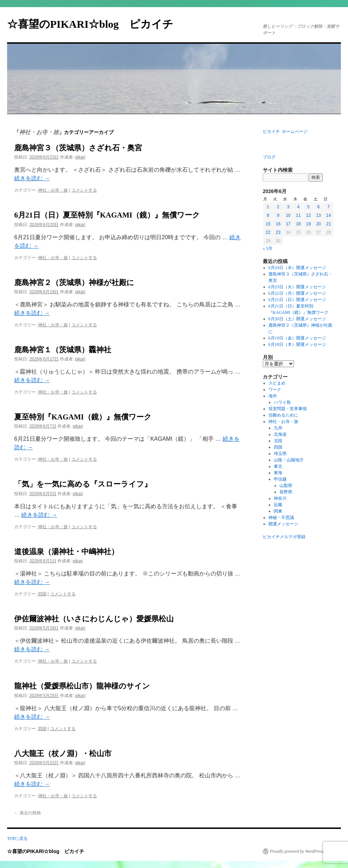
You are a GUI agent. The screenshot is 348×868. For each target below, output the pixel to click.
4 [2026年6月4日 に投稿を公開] (298, 207)
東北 (278, 466)
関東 (278, 511)
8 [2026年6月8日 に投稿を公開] (268, 215)
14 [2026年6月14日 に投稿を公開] (329, 215)
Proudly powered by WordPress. (297, 851)
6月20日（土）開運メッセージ (297, 319)
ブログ (269, 157)
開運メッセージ (283, 524)
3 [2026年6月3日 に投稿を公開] (288, 207)
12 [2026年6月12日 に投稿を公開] (308, 215)
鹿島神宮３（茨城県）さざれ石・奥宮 (78, 148)
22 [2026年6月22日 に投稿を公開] (268, 232)
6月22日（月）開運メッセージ (297, 293)
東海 (278, 473)
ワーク (275, 390)
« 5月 (268, 248)
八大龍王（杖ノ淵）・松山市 (63, 754)
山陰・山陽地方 (289, 460)
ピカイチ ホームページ (285, 132)
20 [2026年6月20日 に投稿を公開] (318, 224)
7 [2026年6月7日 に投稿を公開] (329, 207)
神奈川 (280, 498)
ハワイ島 (282, 402)
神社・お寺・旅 (53, 190)
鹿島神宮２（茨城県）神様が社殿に (74, 283)
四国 (42, 594)
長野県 (286, 492)
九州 (278, 428)
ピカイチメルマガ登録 (284, 537)
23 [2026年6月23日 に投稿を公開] (278, 232)
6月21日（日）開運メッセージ (297, 300)
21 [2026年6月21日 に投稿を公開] (329, 224)
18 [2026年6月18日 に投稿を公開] (298, 224)
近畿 (278, 505)
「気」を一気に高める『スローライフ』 (83, 484)
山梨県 (286, 486)
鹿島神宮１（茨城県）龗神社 (63, 350)
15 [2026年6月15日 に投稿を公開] (268, 224)
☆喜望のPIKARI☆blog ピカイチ (96, 24)
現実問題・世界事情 (288, 409)
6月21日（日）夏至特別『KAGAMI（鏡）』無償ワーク (107, 215)
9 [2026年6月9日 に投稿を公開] (278, 215)
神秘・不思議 (281, 518)
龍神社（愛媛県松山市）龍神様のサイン (82, 686)
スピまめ (277, 383)
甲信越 (280, 479)
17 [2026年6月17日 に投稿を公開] (288, 224)
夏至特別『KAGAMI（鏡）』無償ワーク (83, 417)
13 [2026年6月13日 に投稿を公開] (318, 215)
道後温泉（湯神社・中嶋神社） (66, 552)
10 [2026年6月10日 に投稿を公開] (288, 215)
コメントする (84, 190)
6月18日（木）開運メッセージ (297, 344)
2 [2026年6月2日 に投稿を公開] (278, 207)
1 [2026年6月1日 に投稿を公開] (268, 207)
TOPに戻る (17, 838)
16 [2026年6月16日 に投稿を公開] (278, 224)
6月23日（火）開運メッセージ (297, 287)
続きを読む (32, 178)
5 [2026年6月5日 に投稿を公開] (308, 207)
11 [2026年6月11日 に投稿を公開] (298, 215)
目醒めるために (283, 415)
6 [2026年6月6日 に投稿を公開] (318, 207)
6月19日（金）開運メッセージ (297, 338)
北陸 (278, 441)
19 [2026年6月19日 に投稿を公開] (308, 224)
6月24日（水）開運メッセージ (297, 268)
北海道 (280, 434)
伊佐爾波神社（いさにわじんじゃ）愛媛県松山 (94, 619)
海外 (273, 396)
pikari (80, 157)
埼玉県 (280, 454)
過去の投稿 (28, 813)
